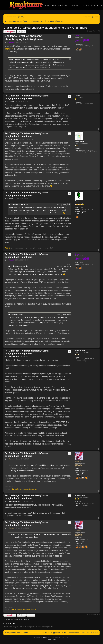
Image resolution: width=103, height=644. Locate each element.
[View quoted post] (27, 205)
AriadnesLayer (80, 351)
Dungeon (62, 5)
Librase (77, 96)
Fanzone (85, 5)
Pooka (77, 201)
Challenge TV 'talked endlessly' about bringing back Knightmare (45, 28)
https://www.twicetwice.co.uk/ (25, 489)
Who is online (9, 624)
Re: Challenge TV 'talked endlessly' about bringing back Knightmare (27, 97)
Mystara (78, 461)
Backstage (74, 5)
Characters (50, 5)
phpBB (44, 637)
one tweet (9, 49)
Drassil (77, 36)
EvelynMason (80, 142)
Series (95, 5)
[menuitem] (21, 17)
